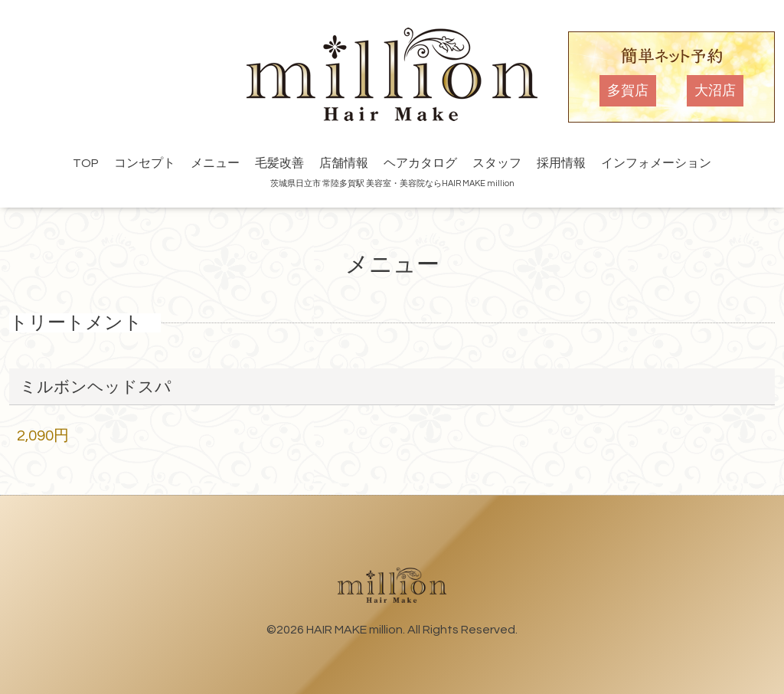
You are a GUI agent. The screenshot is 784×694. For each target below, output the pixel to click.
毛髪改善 (279, 163)
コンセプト (145, 163)
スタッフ (497, 163)
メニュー (215, 163)
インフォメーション (656, 163)
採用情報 (561, 163)
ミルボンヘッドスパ (96, 387)
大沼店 (715, 91)
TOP (86, 163)
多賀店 (628, 91)
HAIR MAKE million (354, 630)
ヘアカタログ (420, 163)
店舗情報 (344, 163)
